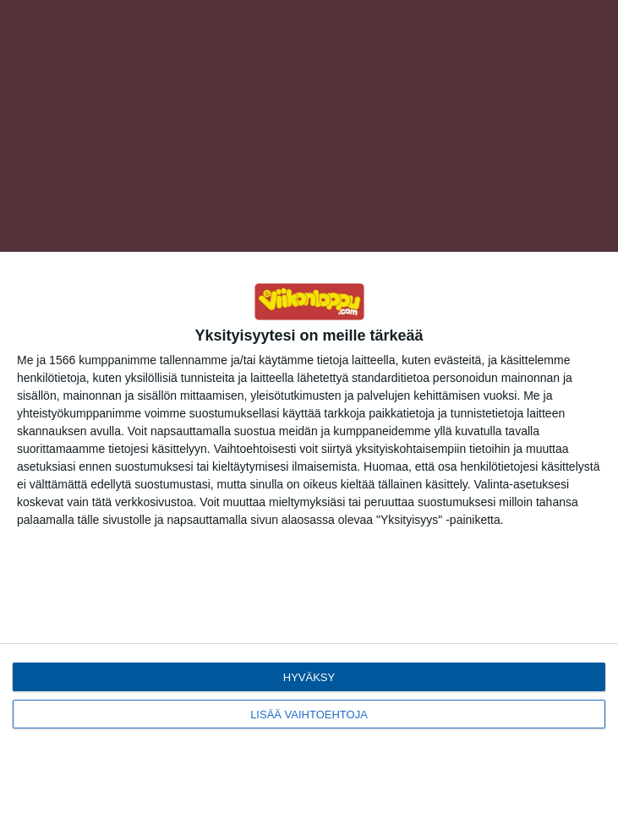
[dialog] (309, 546)
